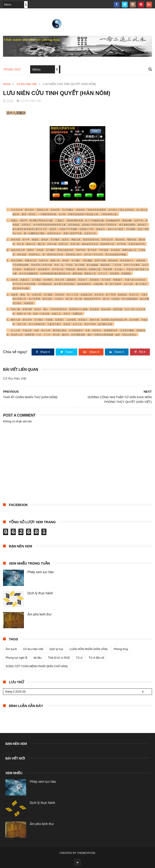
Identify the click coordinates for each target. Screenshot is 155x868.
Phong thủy (121, 649)
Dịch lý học (56, 649)
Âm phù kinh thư (39, 614)
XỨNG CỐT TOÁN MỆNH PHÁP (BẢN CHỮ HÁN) (37, 666)
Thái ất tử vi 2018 (59, 658)
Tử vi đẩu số (96, 658)
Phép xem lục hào (40, 572)
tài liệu (38, 658)
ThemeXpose (86, 853)
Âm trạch (11, 649)
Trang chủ (12, 69)
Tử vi (79, 658)
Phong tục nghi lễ (16, 658)
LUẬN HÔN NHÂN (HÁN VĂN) (89, 649)
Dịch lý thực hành (40, 593)
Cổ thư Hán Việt (27, 84)
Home (7, 84)
